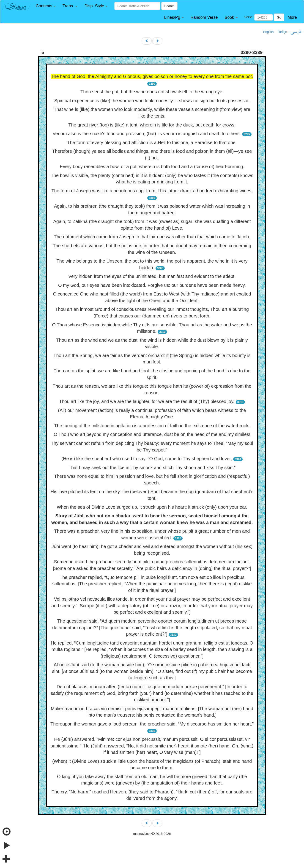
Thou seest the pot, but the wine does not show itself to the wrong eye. (152, 92)
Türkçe (282, 32)
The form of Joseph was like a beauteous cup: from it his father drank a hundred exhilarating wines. (152, 191)
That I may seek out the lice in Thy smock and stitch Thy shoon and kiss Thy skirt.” (152, 468)
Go (279, 17)
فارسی (296, 32)
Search (169, 6)
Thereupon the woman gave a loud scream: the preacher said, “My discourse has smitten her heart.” (152, 724)
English (268, 32)
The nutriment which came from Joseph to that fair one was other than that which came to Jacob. (152, 237)
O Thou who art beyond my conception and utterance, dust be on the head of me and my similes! (152, 434)
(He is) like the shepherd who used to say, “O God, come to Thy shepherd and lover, (147, 459)
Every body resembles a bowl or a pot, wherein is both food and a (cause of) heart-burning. (152, 167)
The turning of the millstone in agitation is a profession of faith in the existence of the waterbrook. (152, 426)
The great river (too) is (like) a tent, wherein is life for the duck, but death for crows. (152, 125)
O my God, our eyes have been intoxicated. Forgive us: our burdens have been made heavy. (152, 285)
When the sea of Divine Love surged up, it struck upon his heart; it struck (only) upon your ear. (152, 507)
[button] (46, 6)
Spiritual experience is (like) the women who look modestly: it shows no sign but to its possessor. (152, 101)
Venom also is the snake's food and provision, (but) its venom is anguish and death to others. (147, 134)
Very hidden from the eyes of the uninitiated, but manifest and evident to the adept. (152, 276)
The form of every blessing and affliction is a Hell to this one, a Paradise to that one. (152, 142)
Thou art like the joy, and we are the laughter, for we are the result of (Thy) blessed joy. (147, 401)
